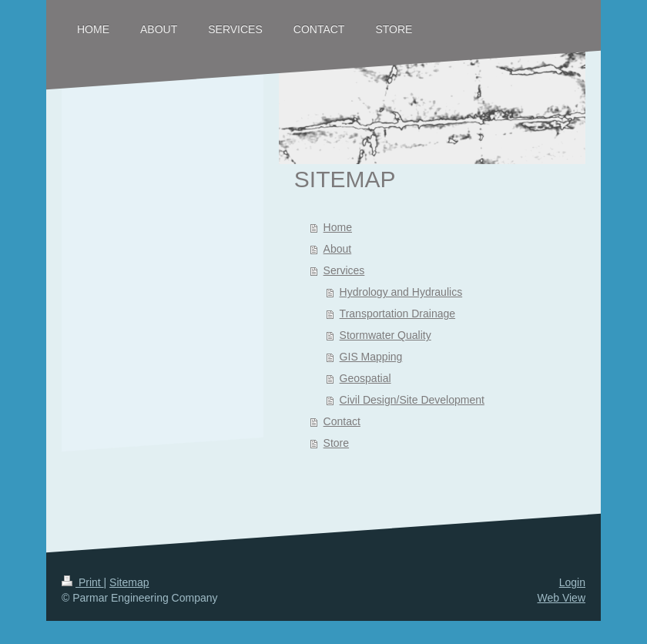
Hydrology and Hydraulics (401, 292)
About (338, 249)
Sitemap (129, 582)
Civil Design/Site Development (412, 400)
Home (338, 227)
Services (344, 270)
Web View (561, 598)
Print (83, 582)
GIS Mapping (371, 357)
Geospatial (365, 378)
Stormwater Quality (386, 335)
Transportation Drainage (397, 314)
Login (572, 582)
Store (336, 443)
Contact (342, 421)
